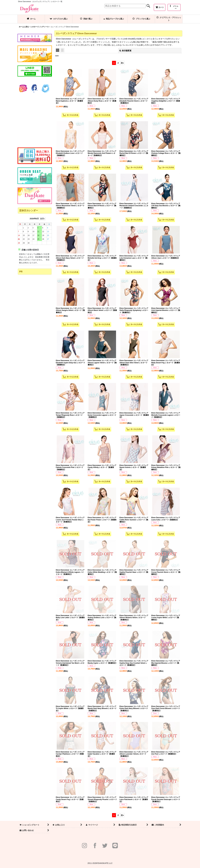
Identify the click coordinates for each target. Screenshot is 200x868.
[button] (174, 7)
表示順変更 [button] (125, 51)
